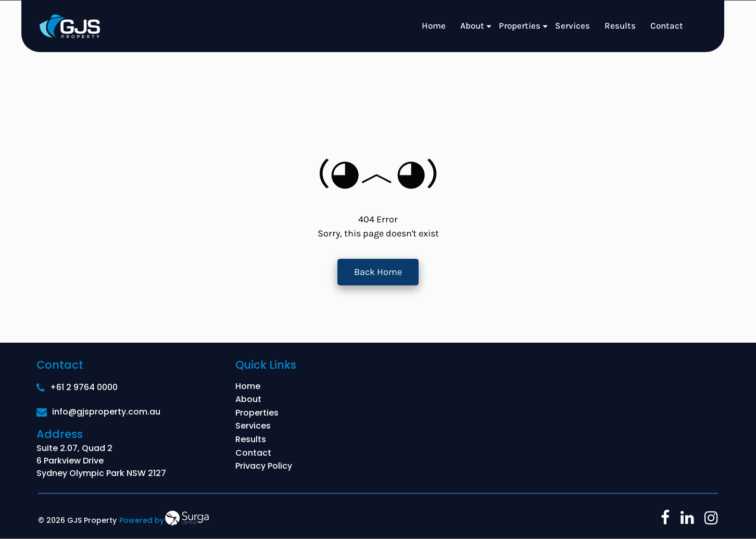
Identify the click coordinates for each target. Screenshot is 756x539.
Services (572, 26)
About (472, 26)
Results (620, 26)
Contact (667, 26)
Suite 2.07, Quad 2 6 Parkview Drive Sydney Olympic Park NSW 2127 (101, 461)
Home (434, 26)
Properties (520, 26)
